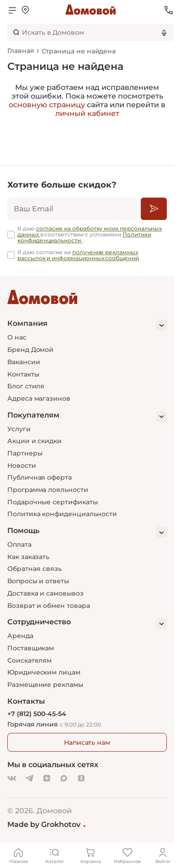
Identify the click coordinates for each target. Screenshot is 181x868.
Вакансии (24, 362)
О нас (17, 337)
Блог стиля (26, 386)
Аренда (20, 636)
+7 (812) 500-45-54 (37, 714)
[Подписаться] (154, 209)
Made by (46, 824)
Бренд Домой (30, 350)
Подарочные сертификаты (52, 502)
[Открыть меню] (12, 10)
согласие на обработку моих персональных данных (90, 231)
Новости (22, 465)
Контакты (23, 374)
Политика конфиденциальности (62, 514)
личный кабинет (87, 113)
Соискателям (29, 660)
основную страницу (47, 105)
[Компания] (87, 325)
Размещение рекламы (45, 685)
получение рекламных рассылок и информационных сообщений (78, 255)
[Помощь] (87, 532)
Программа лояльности (48, 490)
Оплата (19, 544)
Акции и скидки (35, 441)
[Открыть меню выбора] (25, 10)
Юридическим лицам (44, 672)
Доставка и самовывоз (45, 593)
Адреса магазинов (39, 398)
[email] (72, 209)
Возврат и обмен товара (48, 606)
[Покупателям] (87, 417)
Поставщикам (31, 648)
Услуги (19, 429)
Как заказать (28, 557)
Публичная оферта (40, 477)
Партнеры (25, 453)
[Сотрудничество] (87, 623)
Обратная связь (35, 569)
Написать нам (87, 743)
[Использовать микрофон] (164, 32)
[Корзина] (90, 855)
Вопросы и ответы (38, 581)
